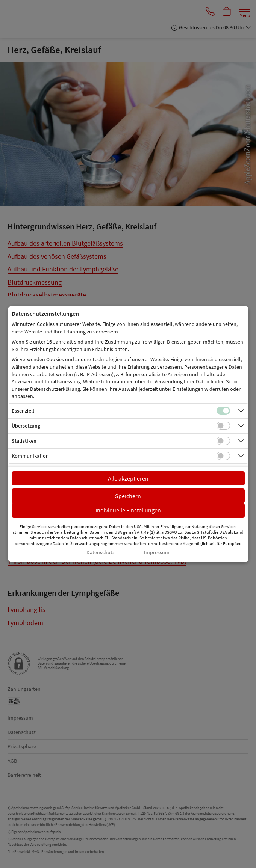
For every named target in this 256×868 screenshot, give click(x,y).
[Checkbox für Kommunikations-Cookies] (223, 456)
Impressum (157, 552)
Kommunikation (30, 456)
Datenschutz (101, 552)
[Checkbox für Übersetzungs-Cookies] (223, 426)
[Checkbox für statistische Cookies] (223, 441)
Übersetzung (26, 426)
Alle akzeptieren (128, 478)
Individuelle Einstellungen (128, 510)
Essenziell (23, 411)
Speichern (128, 496)
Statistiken (24, 441)
